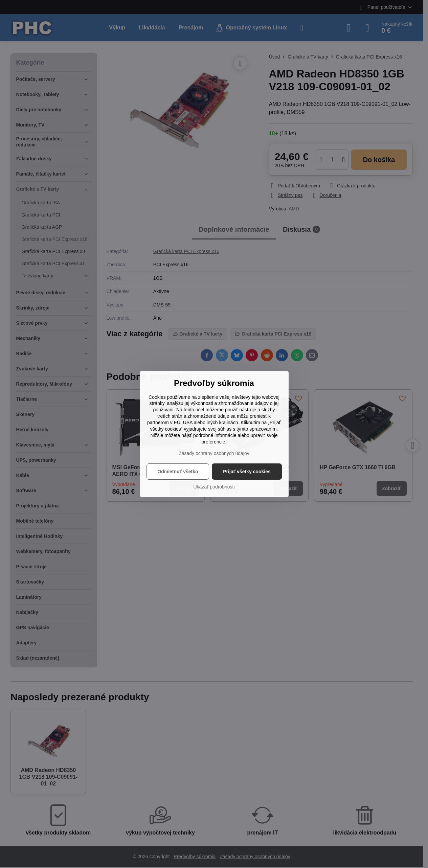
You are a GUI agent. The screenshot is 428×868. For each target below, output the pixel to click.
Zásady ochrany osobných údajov (214, 453)
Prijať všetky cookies (247, 472)
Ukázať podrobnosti (214, 487)
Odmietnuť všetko (178, 472)
